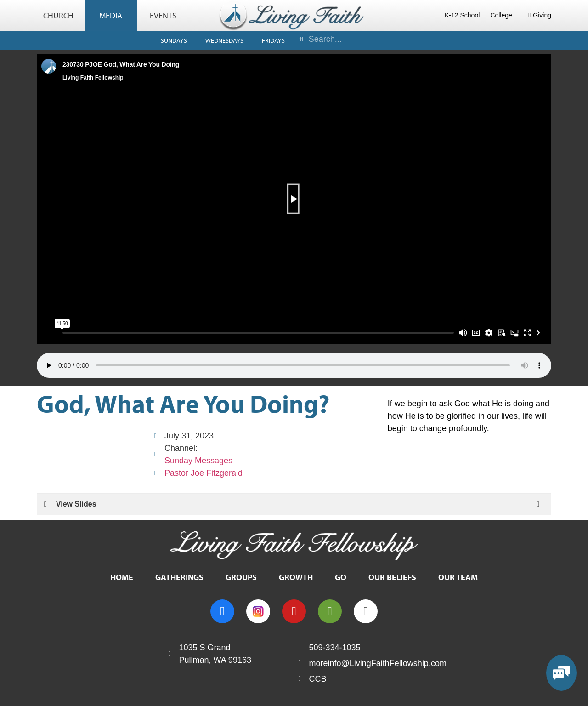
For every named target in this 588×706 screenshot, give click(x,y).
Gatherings (179, 577)
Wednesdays (224, 40)
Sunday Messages (198, 461)
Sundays (174, 40)
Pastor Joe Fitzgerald (204, 473)
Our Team (458, 577)
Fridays (273, 40)
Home (122, 577)
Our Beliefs (392, 577)
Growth (296, 577)
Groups (241, 577)
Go (341, 577)
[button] (294, 199)
